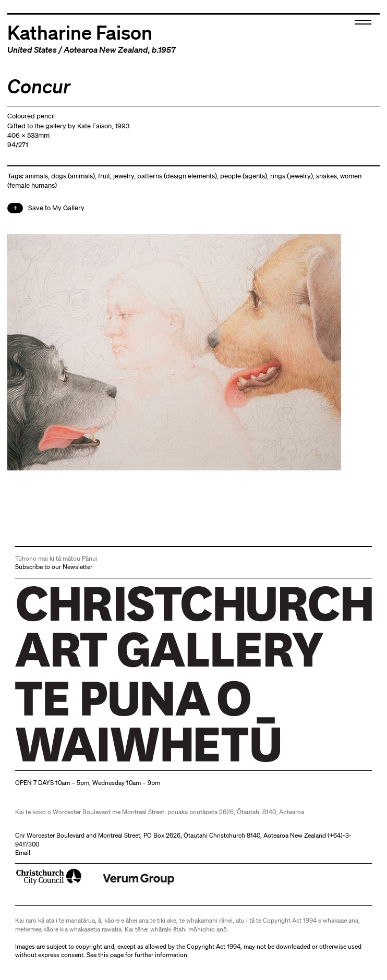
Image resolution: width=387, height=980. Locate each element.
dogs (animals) (73, 176)
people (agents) (244, 176)
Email (23, 852)
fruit (104, 176)
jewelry (124, 176)
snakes (326, 176)
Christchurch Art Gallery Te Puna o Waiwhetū (77, 762)
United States (32, 50)
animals (37, 176)
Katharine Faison (80, 32)
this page (111, 955)
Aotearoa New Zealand (106, 50)
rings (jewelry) (292, 176)
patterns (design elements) (177, 176)
